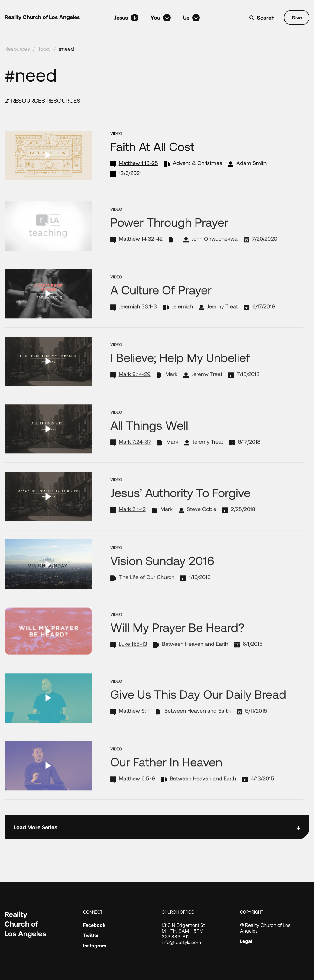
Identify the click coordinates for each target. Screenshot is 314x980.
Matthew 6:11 (134, 726)
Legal (246, 941)
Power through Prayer (169, 238)
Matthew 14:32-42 (141, 254)
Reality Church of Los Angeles (42, 17)
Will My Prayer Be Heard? (177, 642)
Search (266, 18)
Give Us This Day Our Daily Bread (198, 710)
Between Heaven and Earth (195, 659)
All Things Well (149, 440)
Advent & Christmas (197, 163)
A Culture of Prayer (161, 305)
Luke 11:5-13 (133, 659)
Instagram (95, 945)
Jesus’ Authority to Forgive (180, 508)
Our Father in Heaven (166, 777)
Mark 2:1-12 (132, 525)
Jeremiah (182, 322)
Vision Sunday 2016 (162, 576)
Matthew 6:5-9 (137, 794)
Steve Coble (202, 525)
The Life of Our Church (147, 593)
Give (297, 17)
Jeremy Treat (222, 322)
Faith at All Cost (152, 146)
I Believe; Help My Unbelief (180, 373)
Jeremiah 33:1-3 (138, 322)
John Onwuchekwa (215, 254)
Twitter (91, 935)
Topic (44, 49)
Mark (171, 389)
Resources (17, 49)
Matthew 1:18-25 (138, 163)
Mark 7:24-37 (135, 457)
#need (66, 49)
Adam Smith (251, 163)
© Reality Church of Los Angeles (265, 928)
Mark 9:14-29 (135, 389)
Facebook (94, 925)
